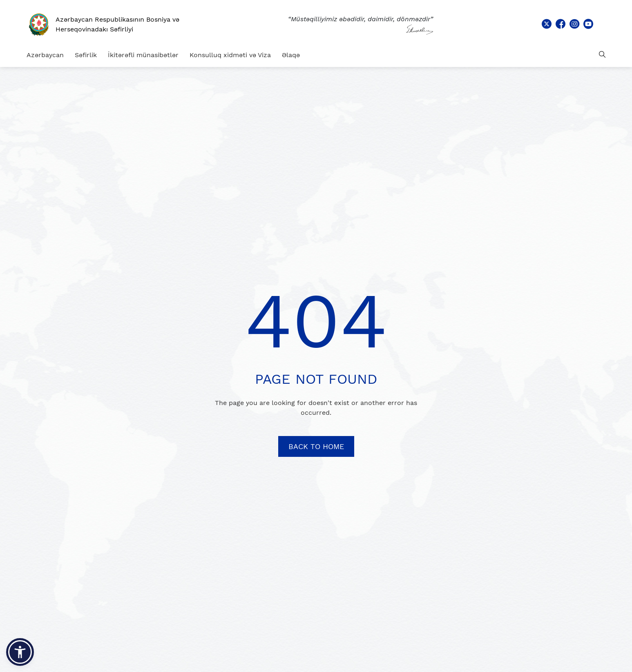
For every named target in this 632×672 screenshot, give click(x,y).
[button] (20, 652)
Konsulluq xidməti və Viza (230, 55)
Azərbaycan (45, 55)
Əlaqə (291, 55)
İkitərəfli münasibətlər (143, 55)
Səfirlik (86, 55)
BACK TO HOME (316, 446)
